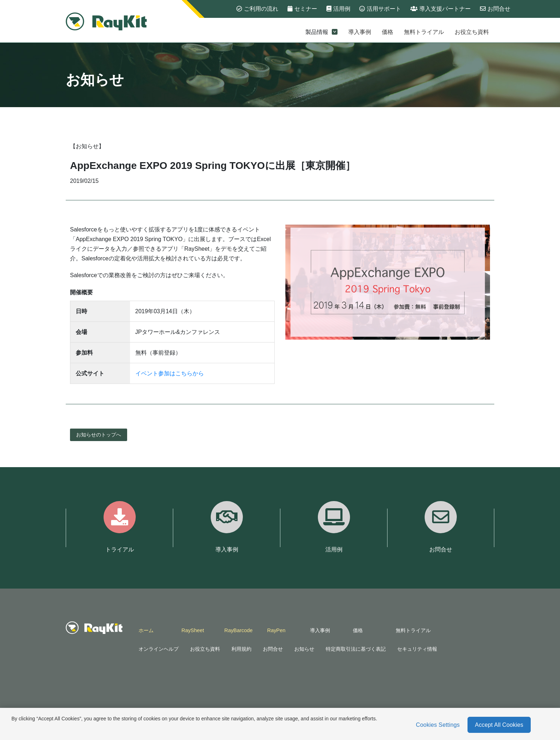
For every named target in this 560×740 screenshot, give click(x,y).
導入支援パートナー (441, 9)
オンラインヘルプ (159, 649)
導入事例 (360, 32)
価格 (387, 32)
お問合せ (495, 9)
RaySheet (193, 630)
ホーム (146, 630)
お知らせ (304, 649)
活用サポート (380, 9)
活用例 (338, 9)
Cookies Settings (438, 725)
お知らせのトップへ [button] (99, 435)
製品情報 (321, 32)
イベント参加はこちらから (170, 373)
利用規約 (241, 649)
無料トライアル (424, 32)
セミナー (302, 9)
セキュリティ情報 (417, 649)
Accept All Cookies (499, 725)
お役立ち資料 (472, 32)
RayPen (276, 630)
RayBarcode (238, 630)
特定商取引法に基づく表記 (356, 649)
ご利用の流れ (257, 9)
